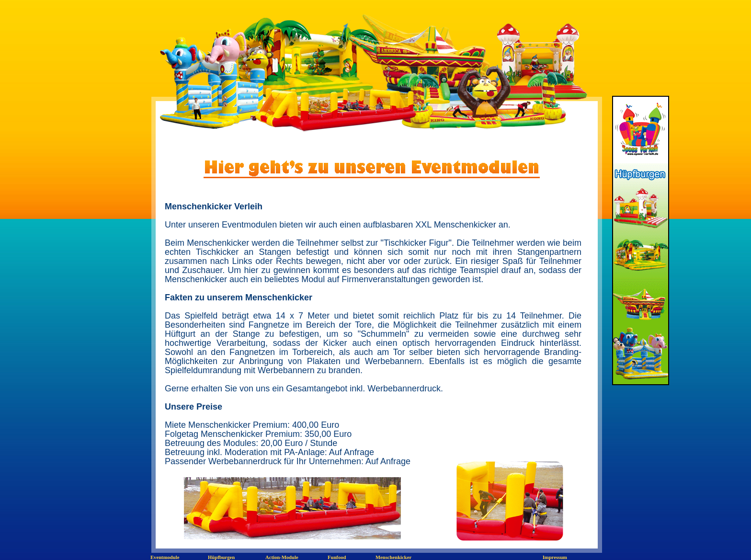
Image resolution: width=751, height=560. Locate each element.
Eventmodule (165, 557)
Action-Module (282, 557)
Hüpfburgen (221, 557)
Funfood (337, 557)
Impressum (555, 557)
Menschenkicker (393, 557)
